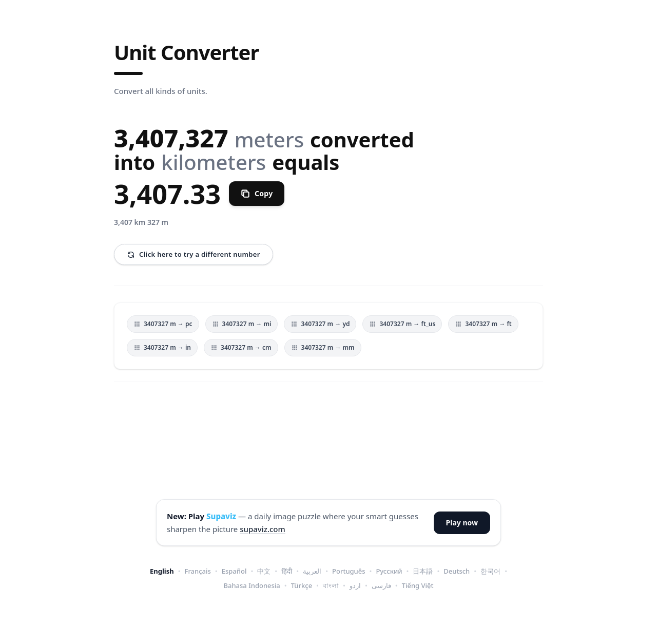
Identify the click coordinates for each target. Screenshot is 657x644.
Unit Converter (186, 52)
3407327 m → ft (483, 324)
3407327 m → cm (241, 347)
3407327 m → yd (320, 324)
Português (349, 571)
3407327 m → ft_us (402, 324)
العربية (312, 571)
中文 (264, 571)
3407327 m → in (162, 347)
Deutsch (457, 571)
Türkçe (302, 585)
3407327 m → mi (242, 324)
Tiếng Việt (418, 585)
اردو (355, 585)
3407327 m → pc (163, 324)
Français (198, 571)
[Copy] (257, 194)
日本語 (423, 571)
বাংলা (331, 585)
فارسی (381, 585)
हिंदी (287, 571)
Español (234, 571)
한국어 (490, 571)
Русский (389, 571)
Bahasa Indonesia (252, 585)
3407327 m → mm (323, 347)
